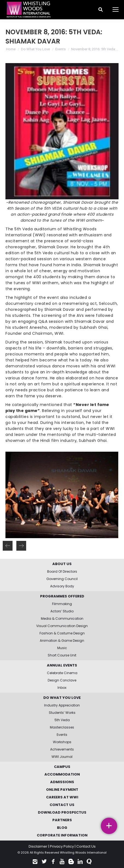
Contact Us (86, 846)
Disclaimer (38, 846)
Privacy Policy (62, 846)
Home (11, 49)
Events (61, 49)
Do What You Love (35, 49)
